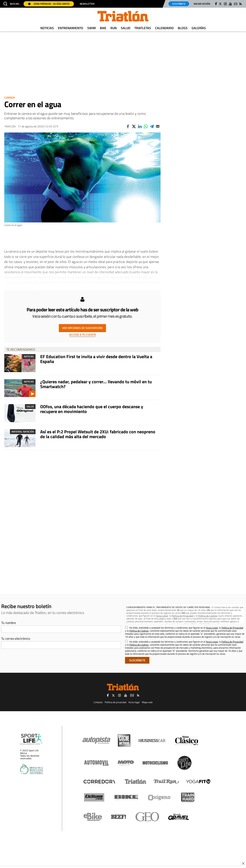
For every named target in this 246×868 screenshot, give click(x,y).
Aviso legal (134, 702)
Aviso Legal (162, 616)
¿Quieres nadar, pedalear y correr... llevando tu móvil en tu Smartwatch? (96, 384)
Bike (103, 28)
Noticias (47, 28)
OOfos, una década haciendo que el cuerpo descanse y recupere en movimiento (92, 409)
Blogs (183, 28)
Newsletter (87, 4)
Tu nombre (9, 623)
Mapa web (147, 702)
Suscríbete (179, 4)
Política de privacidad (115, 702)
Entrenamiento (71, 28)
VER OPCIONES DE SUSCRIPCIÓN (82, 328)
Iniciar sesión (202, 4)
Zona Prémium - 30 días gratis (49, 4)
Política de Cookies (208, 616)
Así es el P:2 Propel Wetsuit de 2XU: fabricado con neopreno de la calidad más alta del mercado (98, 434)
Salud (126, 28)
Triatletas (143, 28)
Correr (10, 98)
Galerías (199, 28)
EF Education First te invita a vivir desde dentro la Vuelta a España (96, 359)
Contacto (98, 702)
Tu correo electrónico (16, 638)
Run (114, 28)
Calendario (164, 28)
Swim (92, 28)
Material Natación (23, 432)
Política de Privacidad (182, 616)
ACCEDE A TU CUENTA (83, 335)
